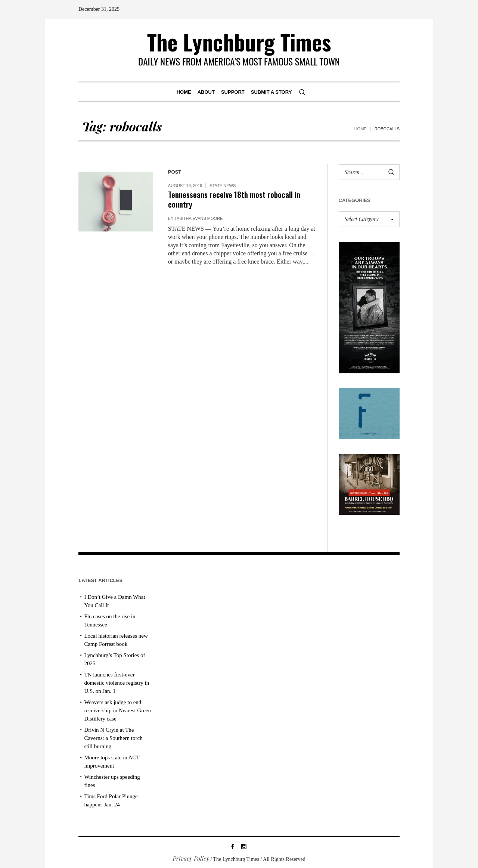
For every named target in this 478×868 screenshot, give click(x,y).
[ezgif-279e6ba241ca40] (369, 413)
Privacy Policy (191, 858)
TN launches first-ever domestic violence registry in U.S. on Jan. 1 (117, 683)
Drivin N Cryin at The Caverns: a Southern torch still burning (113, 738)
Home (361, 129)
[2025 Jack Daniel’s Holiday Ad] (369, 307)
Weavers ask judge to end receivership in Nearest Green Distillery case (117, 710)
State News (223, 186)
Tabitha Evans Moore (198, 218)
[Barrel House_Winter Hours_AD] (369, 484)
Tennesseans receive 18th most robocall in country (234, 199)
